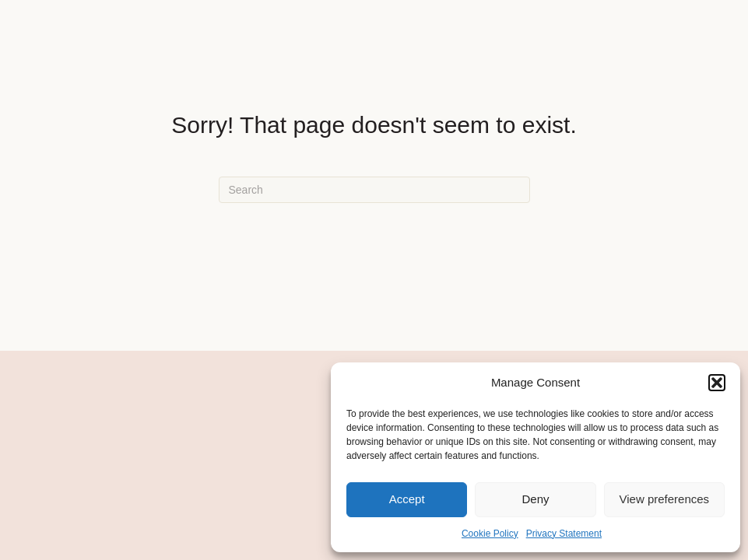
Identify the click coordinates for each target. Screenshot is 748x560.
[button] (717, 383)
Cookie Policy (490, 534)
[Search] (374, 190)
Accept (407, 499)
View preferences (665, 499)
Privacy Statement (564, 534)
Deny (535, 499)
